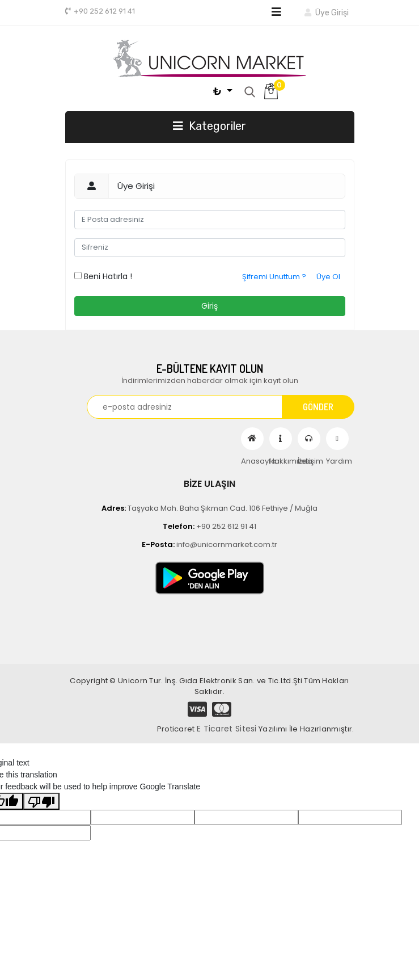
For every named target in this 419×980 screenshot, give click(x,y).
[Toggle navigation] (276, 12)
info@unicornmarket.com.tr (210, 544)
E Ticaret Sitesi (227, 729)
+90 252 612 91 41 (100, 11)
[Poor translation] (41, 801)
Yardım (337, 439)
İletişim (309, 439)
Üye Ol (328, 277)
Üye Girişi (326, 13)
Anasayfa (252, 439)
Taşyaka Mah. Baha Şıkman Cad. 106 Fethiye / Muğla (210, 508)
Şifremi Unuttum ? (274, 277)
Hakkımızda (281, 439)
